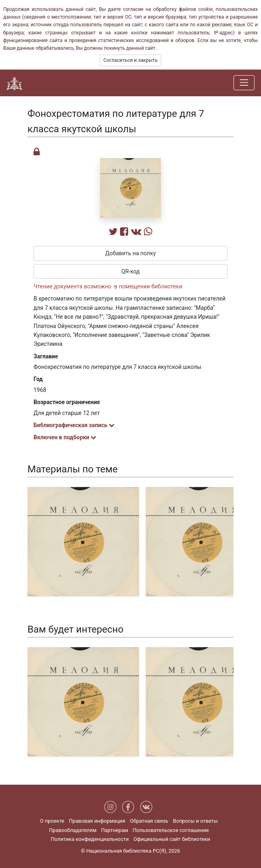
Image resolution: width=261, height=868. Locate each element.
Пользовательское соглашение (170, 830)
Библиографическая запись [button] (74, 425)
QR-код (130, 271)
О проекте (52, 821)
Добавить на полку (130, 253)
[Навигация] (244, 83)
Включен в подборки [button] (65, 437)
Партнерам (115, 830)
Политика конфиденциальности (90, 839)
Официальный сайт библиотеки (172, 839)
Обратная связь (149, 821)
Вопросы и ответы (195, 821)
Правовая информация (97, 821)
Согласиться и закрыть (130, 60)
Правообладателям (73, 830)
